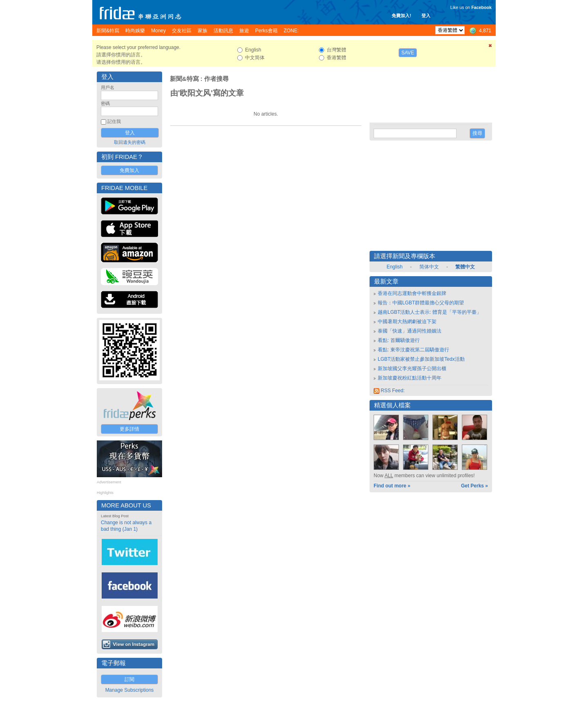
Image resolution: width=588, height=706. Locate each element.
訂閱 (129, 679)
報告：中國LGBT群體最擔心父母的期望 (421, 303)
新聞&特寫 (184, 79)
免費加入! (401, 16)
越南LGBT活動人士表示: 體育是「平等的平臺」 (430, 312)
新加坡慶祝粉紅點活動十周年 (410, 378)
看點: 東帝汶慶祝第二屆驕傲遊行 (413, 350)
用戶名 (108, 87)
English (395, 267)
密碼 (105, 103)
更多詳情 (129, 429)
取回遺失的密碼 (130, 142)
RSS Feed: (389, 391)
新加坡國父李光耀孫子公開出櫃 (412, 369)
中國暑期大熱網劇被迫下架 (407, 322)
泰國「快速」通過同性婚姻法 (410, 331)
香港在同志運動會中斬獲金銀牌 (412, 293)
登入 (426, 16)
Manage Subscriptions (130, 690)
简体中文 (429, 267)
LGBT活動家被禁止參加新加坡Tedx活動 (421, 359)
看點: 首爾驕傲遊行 (399, 340)
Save (408, 53)
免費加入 (129, 170)
